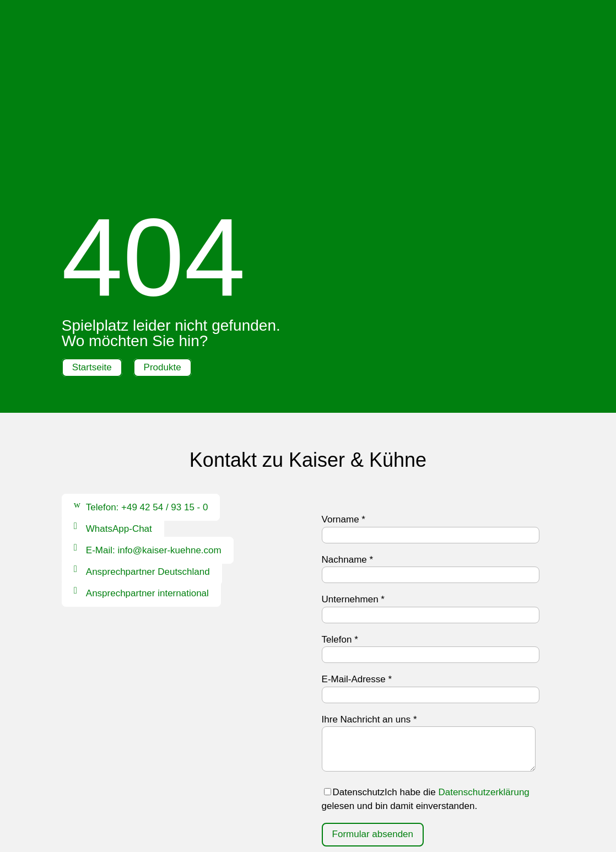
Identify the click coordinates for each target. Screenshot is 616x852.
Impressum (262, 813)
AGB (363, 813)
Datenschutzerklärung (483, 668)
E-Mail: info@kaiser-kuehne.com (154, 426)
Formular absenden (373, 710)
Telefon (340, 516)
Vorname (344, 395)
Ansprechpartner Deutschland (148, 448)
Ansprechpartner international (147, 469)
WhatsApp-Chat (119, 405)
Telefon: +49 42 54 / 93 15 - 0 (147, 383)
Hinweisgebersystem (308, 826)
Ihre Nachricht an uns (369, 595)
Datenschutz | (321, 813)
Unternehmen (353, 475)
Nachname (348, 436)
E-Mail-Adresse (357, 555)
